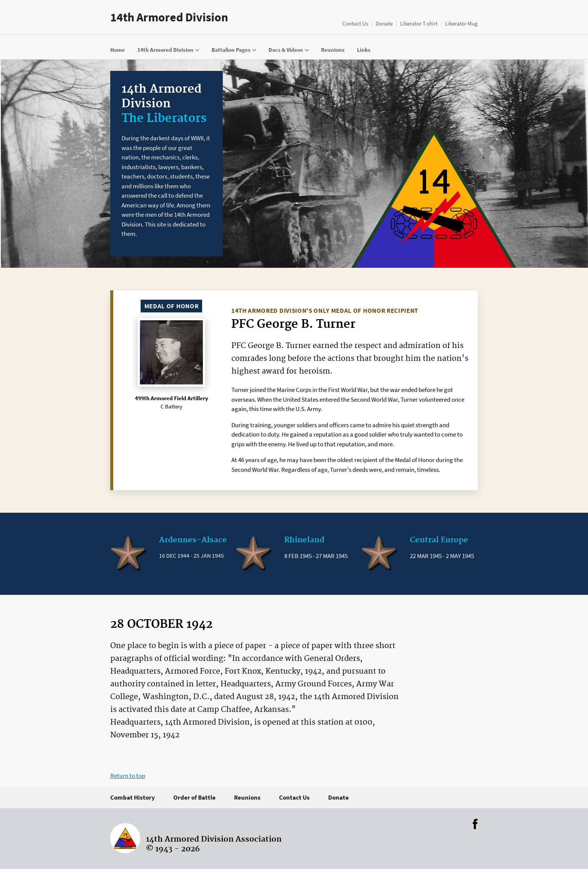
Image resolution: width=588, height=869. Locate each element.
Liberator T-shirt (419, 23)
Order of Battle (194, 797)
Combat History (133, 797)
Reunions (247, 797)
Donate (384, 23)
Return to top (128, 776)
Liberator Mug (461, 23)
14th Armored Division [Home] (169, 17)
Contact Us (355, 23)
